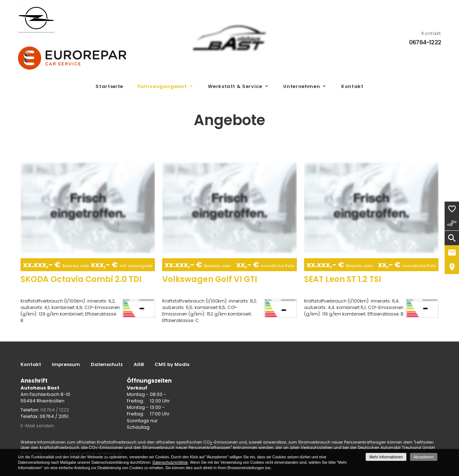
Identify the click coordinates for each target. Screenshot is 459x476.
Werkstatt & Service (235, 86)
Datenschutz (107, 365)
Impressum (66, 365)
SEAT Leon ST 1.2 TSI (343, 279)
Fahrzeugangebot (162, 86)
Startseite (109, 86)
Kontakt (352, 86)
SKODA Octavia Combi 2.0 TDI (81, 279)
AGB (139, 365)
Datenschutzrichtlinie (170, 462)
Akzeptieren (424, 457)
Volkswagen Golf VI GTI (210, 279)
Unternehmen (302, 86)
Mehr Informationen (386, 457)
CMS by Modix (172, 365)
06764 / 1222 (55, 410)
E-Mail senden (37, 426)
